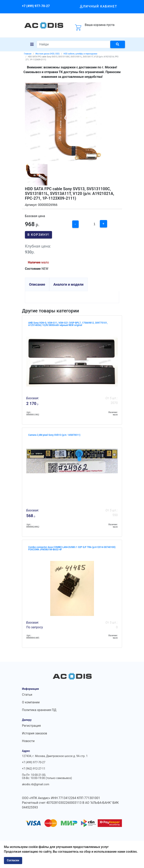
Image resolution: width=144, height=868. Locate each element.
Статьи (27, 695)
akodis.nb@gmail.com (36, 784)
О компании (31, 702)
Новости (28, 741)
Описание (37, 284)
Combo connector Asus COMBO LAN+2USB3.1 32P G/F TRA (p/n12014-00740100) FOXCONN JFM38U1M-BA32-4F (72, 548)
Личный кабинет (99, 6)
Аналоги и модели (68, 284)
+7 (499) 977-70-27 (36, 6)
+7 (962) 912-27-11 (34, 769)
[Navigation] (32, 44)
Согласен (13, 860)
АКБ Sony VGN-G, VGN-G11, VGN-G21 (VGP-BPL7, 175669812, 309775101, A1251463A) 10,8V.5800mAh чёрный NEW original (68, 324)
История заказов (35, 733)
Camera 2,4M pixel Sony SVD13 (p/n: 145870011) (54, 435)
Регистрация (31, 726)
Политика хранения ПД (39, 710)
